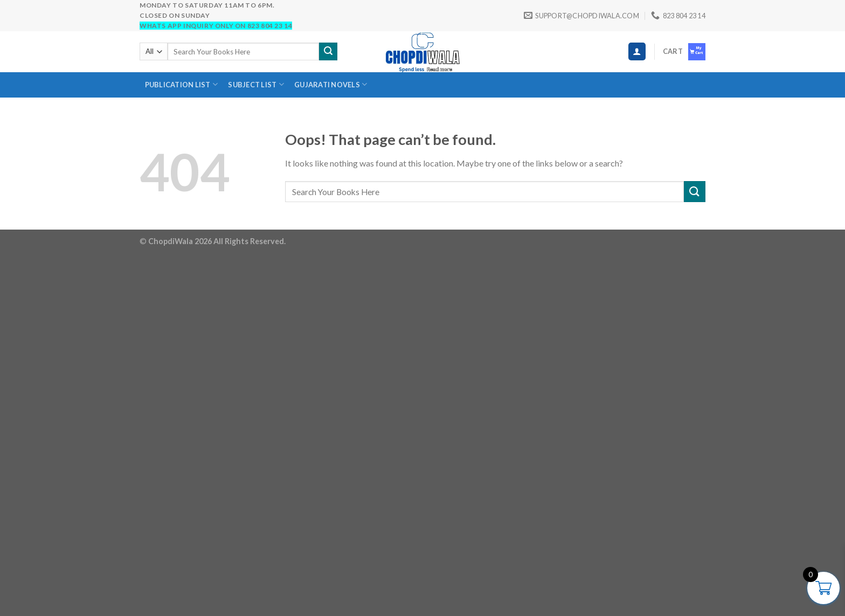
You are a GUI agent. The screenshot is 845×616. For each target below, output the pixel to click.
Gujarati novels (331, 84)
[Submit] (328, 52)
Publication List (182, 84)
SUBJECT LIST (256, 84)
